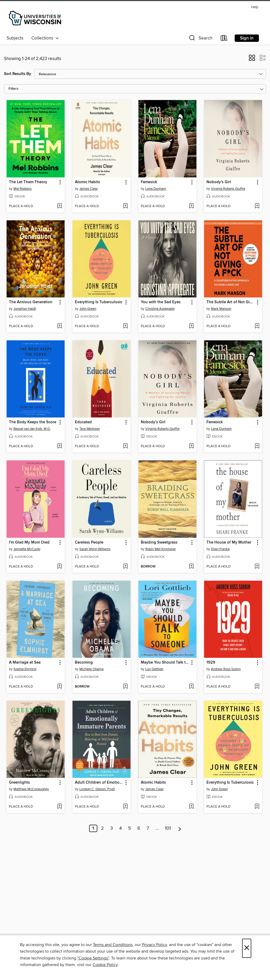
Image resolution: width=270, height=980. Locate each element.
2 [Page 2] (102, 828)
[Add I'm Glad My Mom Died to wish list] (59, 567)
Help (255, 7)
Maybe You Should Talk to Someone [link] (165, 663)
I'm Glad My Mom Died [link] (29, 543)
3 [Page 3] (112, 828)
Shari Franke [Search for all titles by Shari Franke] (220, 549)
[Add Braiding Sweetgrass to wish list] (191, 567)
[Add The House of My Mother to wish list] (257, 567)
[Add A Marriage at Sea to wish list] (59, 687)
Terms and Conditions (113, 945)
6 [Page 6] (139, 828)
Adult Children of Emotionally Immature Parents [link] (99, 783)
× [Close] (247, 948)
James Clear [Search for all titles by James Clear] (89, 189)
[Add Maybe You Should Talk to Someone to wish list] (191, 687)
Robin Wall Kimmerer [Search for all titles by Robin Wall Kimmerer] (161, 549)
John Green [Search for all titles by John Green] (88, 309)
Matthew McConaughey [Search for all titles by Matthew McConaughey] (31, 789)
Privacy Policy (154, 945)
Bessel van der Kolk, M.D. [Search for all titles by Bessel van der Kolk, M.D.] (32, 429)
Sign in (247, 38)
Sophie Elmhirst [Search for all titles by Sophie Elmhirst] (25, 669)
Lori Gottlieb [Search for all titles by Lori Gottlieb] (154, 669)
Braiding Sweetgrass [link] (159, 543)
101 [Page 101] (168, 828)
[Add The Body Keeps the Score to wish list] (59, 446)
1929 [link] (211, 663)
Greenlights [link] (19, 783)
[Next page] (180, 828)
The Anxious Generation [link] (31, 302)
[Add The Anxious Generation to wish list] (59, 326)
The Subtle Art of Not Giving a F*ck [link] (231, 302)
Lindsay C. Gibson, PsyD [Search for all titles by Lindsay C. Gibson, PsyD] (97, 789)
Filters (13, 89)
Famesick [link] (149, 182)
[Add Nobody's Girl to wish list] (257, 206)
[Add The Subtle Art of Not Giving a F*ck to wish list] (257, 326)
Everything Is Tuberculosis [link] (98, 302)
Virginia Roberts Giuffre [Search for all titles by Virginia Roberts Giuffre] (228, 189)
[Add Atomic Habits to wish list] (125, 206)
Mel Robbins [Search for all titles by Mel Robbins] (23, 189)
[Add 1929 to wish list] (257, 687)
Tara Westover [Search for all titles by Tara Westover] (90, 429)
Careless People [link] (89, 543)
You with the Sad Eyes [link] (161, 302)
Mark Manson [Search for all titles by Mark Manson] (221, 309)
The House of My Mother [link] (229, 543)
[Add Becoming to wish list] (125, 687)
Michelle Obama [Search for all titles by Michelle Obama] (91, 669)
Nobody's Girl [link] (219, 182)
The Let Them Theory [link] (28, 182)
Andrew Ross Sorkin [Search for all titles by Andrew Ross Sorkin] (226, 669)
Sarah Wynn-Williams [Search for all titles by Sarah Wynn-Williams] (95, 549)
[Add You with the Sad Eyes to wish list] (191, 326)
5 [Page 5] (130, 828)
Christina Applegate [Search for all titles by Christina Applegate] (160, 309)
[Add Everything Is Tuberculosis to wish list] (125, 326)
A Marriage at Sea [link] (25, 663)
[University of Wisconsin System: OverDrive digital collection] (36, 18)
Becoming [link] (84, 663)
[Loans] (224, 39)
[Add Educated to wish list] (125, 446)
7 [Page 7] (148, 828)
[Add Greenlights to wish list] (59, 807)
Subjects (15, 38)
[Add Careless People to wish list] (125, 567)
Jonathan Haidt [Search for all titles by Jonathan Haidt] (25, 309)
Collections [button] (45, 38)
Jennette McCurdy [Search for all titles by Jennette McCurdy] (27, 549)
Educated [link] (83, 422)
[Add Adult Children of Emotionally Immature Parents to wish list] (125, 807)
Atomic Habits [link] (87, 182)
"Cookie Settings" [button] (93, 958)
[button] (200, 39)
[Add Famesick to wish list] (191, 206)
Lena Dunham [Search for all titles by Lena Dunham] (156, 189)
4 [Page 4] (120, 828)
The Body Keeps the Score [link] (33, 422)
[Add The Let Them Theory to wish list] (59, 206)
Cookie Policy (105, 965)
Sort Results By (18, 74)
